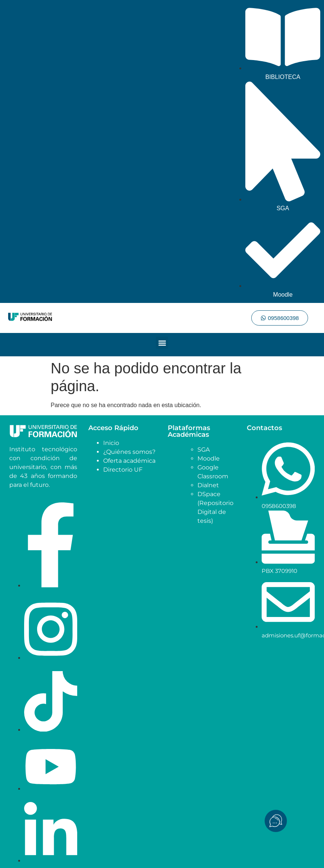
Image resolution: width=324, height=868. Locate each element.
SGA (204, 450)
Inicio (111, 443)
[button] (162, 343)
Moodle (209, 458)
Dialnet (208, 485)
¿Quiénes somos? (129, 452)
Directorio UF (123, 470)
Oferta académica (129, 461)
